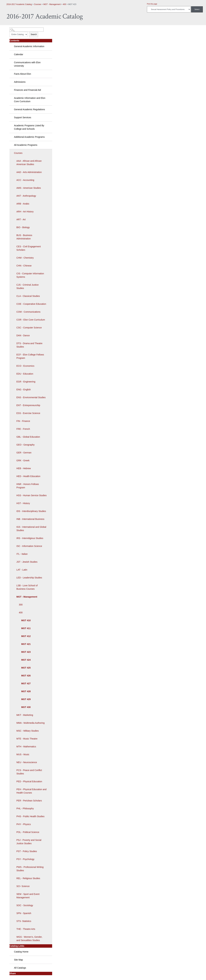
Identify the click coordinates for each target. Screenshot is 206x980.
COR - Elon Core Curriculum (31, 320)
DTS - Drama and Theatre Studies (29, 345)
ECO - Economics (25, 366)
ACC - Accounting (25, 180)
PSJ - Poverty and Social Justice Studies (29, 842)
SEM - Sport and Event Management (28, 896)
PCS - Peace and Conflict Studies (29, 772)
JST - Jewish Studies (27, 562)
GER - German (24, 453)
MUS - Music (23, 754)
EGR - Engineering (26, 382)
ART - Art (21, 219)
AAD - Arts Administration (29, 172)
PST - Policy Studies (27, 851)
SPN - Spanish (24, 913)
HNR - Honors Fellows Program (28, 486)
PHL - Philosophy (25, 808)
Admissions (20, 82)
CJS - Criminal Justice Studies (28, 286)
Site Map (18, 960)
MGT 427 (26, 683)
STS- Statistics (24, 921)
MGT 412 (26, 636)
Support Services (23, 117)
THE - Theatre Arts (26, 929)
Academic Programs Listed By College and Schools (29, 127)
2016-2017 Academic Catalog (19, 4)
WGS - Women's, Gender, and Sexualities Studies (29, 939)
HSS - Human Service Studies (32, 495)
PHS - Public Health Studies (30, 816)
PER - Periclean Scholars (29, 801)
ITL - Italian (22, 554)
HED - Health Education (28, 476)
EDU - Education (25, 374)
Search (34, 34)
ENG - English (24, 390)
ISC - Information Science (29, 546)
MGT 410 (26, 620)
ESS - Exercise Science (28, 413)
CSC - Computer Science (29, 328)
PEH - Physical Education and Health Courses (31, 791)
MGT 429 (26, 699)
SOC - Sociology (25, 905)
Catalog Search (15, 28)
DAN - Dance (23, 335)
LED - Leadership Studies (29, 578)
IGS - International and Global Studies (31, 529)
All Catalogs (20, 968)
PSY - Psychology (25, 859)
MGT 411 (26, 628)
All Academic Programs (26, 145)
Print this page (152, 4)
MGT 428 (26, 691)
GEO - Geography (26, 445)
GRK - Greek (23, 460)
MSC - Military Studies (28, 731)
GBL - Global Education (28, 437)
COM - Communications (28, 312)
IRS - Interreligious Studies (30, 538)
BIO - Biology (23, 227)
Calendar (19, 54)
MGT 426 (26, 676)
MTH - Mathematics (26, 747)
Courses (38, 4)
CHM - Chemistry (25, 258)
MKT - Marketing (25, 715)
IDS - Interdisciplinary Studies (31, 511)
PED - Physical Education (29, 781)
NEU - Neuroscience (27, 762)
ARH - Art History (25, 212)
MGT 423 (26, 652)
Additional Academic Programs (29, 137)
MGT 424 (26, 660)
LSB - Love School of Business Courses (27, 587)
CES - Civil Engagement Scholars (29, 248)
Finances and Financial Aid (27, 90)
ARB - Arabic (23, 204)
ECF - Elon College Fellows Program (30, 356)
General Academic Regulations (29, 109)
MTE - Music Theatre (27, 739)
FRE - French (23, 429)
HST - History (23, 503)
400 (64, 4)
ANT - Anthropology (26, 196)
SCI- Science (23, 886)
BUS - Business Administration (24, 237)
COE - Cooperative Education (31, 304)
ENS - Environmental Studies (31, 397)
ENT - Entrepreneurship (28, 405)
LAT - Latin (22, 570)
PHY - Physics (24, 824)
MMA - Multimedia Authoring (30, 723)
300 (21, 605)
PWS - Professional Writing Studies (30, 869)
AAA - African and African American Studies (29, 163)
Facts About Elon (23, 74)
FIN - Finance (23, 421)
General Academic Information (29, 46)
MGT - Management (52, 4)
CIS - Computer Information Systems (30, 275)
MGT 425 (26, 668)
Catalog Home (21, 952)
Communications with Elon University (27, 64)
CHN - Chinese (24, 266)
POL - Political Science (28, 832)
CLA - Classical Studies (28, 296)
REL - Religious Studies (28, 878)
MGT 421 (26, 644)
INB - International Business (30, 519)
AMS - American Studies (29, 188)
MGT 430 (26, 707)
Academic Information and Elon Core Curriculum (30, 100)
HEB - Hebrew (24, 468)
